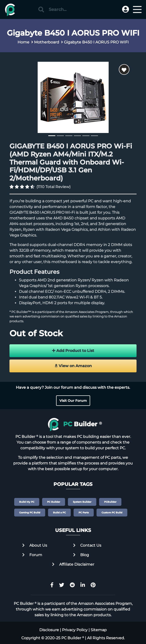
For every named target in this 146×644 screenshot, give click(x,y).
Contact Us (87, 545)
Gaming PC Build (30, 513)
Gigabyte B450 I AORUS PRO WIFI (96, 42)
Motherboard (47, 42)
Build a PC (59, 513)
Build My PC (27, 502)
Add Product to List (73, 351)
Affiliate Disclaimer (73, 564)
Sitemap (99, 630)
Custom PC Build (112, 513)
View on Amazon (73, 366)
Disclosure (49, 630)
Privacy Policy (75, 630)
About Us (35, 545)
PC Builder (54, 502)
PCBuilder (110, 502)
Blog (81, 555)
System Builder (82, 502)
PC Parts (84, 513)
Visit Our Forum (73, 401)
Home (23, 42)
